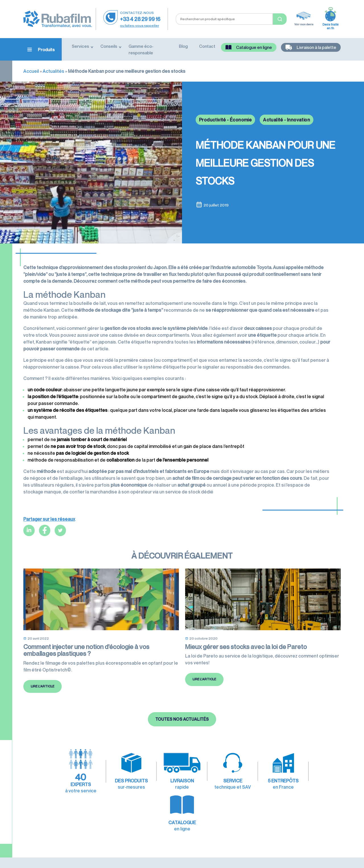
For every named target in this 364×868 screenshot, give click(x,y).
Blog (183, 46)
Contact (207, 46)
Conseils (109, 46)
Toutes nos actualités (182, 737)
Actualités (53, 71)
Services (80, 46)
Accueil (31, 71)
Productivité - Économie (225, 120)
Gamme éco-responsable (141, 49)
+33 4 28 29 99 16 (140, 19)
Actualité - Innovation (287, 120)
